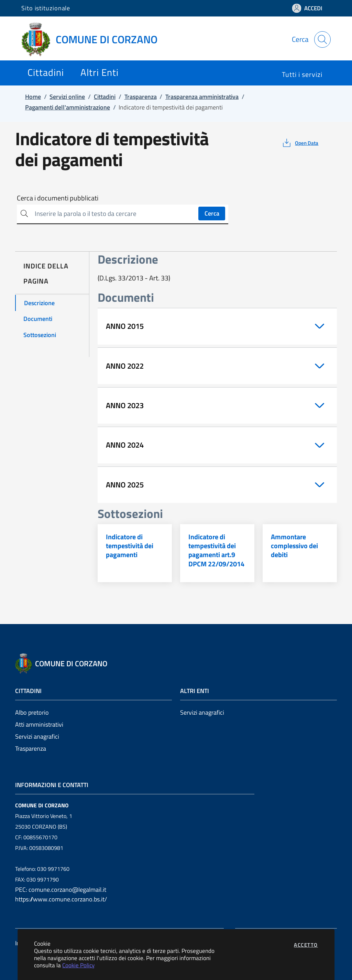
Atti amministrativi (39, 724)
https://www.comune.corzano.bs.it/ (61, 899)
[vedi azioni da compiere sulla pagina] (300, 143)
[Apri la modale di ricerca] (322, 39)
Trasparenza (31, 748)
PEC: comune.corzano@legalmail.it (61, 890)
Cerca (212, 213)
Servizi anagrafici (37, 736)
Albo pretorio (32, 712)
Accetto (306, 945)
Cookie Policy (78, 965)
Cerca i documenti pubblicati (58, 198)
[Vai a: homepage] (93, 39)
